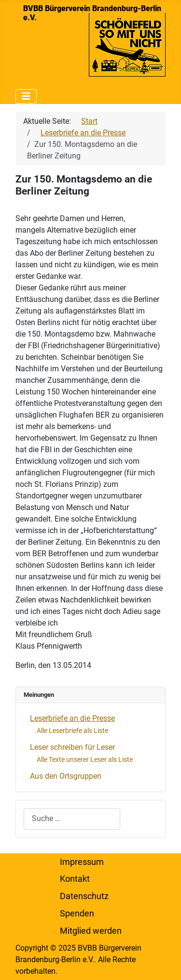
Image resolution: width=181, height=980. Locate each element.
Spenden (77, 914)
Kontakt (75, 879)
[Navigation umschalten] (26, 96)
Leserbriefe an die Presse (72, 718)
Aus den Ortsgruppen (66, 776)
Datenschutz (84, 896)
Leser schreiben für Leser (72, 747)
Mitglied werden (91, 931)
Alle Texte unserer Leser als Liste (85, 759)
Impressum (82, 862)
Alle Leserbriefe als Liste (72, 731)
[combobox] (72, 819)
